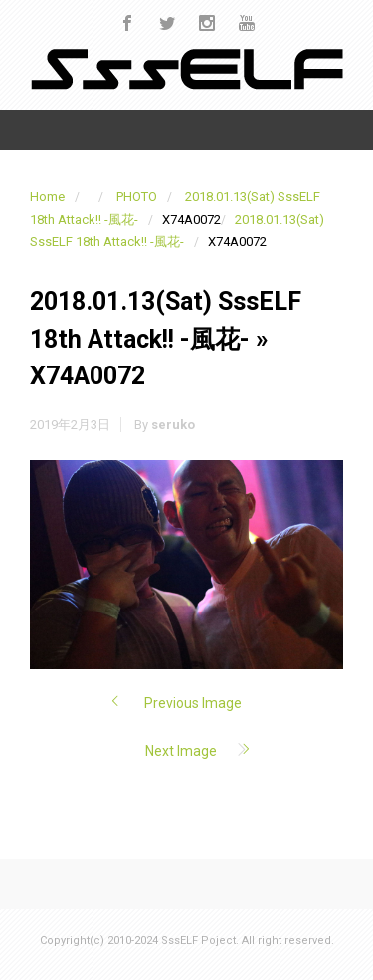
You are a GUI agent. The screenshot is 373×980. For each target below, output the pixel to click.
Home (47, 197)
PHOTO (137, 197)
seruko (173, 425)
